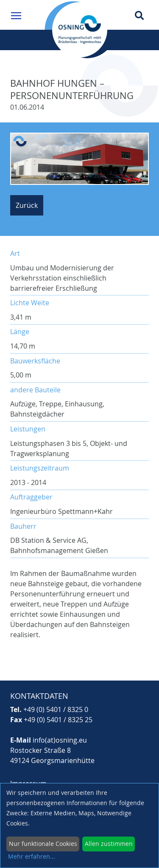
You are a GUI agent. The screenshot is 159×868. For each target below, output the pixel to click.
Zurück (27, 205)
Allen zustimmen (109, 844)
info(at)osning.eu (60, 740)
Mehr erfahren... (32, 856)
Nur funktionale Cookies (43, 844)
